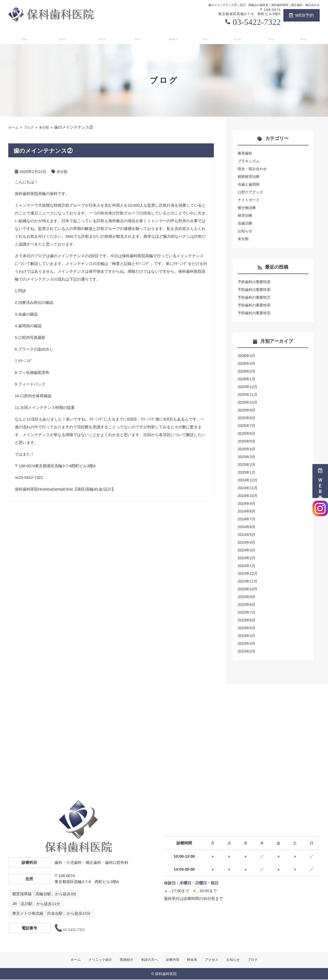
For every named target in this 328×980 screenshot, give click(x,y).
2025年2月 (247, 464)
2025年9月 (247, 410)
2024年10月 (248, 496)
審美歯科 (245, 153)
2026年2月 (247, 371)
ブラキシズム (249, 161)
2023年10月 (248, 589)
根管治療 (245, 215)
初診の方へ (139, 37)
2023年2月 (247, 651)
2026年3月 (247, 363)
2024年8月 (247, 511)
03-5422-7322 (257, 22)
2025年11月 (248, 394)
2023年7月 (247, 612)
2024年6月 (247, 527)
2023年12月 (248, 573)
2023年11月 (248, 581)
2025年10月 (248, 402)
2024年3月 (247, 550)
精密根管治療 (249, 176)
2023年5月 (247, 628)
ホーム (23, 37)
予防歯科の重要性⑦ (255, 297)
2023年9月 (247, 597)
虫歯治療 (245, 223)
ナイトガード (249, 200)
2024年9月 (247, 503)
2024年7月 (247, 519)
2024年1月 (247, 566)
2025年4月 (247, 449)
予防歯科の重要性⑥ (255, 305)
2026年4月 (247, 356)
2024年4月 (247, 542)
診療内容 (176, 37)
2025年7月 (247, 426)
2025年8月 (247, 418)
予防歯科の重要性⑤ (255, 313)
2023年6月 (247, 620)
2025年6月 (247, 433)
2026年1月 (247, 379)
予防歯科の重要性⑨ (255, 282)
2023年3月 (247, 643)
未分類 (62, 171)
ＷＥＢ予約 (320, 481)
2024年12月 (248, 480)
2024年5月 (247, 534)
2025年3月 (247, 457)
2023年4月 (247, 636)
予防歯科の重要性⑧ (255, 289)
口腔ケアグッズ (251, 192)
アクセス (239, 37)
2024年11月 (248, 488)
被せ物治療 (247, 208)
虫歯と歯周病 (249, 184)
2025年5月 (247, 441)
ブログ (305, 37)
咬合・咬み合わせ (253, 169)
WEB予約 (302, 15)
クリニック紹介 (62, 37)
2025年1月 (247, 472)
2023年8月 (247, 604)
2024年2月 (247, 558)
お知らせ (273, 37)
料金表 (207, 37)
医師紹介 (103, 37)
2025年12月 (248, 387)
